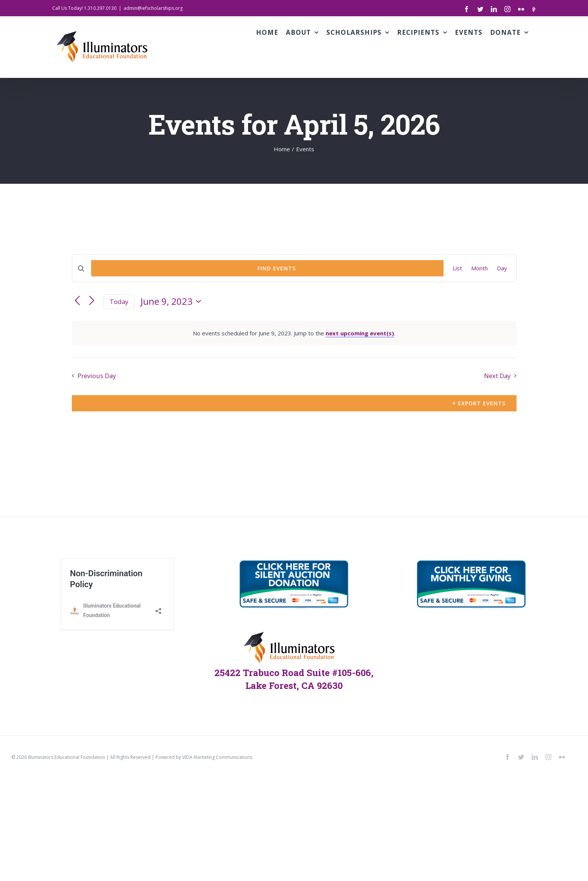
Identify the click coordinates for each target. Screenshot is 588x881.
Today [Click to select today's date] (119, 302)
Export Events (481, 403)
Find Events (277, 268)
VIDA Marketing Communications (217, 757)
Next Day (497, 376)
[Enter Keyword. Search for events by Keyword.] (82, 269)
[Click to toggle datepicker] (173, 301)
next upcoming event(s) (360, 333)
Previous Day (97, 376)
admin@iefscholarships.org (153, 8)
